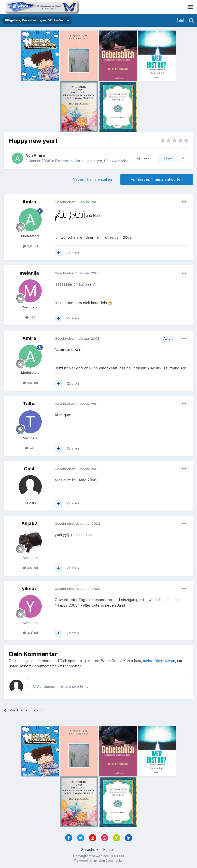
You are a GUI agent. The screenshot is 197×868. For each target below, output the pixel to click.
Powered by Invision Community (99, 860)
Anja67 (29, 523)
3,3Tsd (30, 633)
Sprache (90, 850)
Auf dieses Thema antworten (157, 179)
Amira (39, 155)
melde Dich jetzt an (159, 661)
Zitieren (73, 253)
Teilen (144, 158)
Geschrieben (77, 202)
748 (30, 448)
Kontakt (110, 850)
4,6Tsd (30, 246)
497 (30, 317)
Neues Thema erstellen (92, 179)
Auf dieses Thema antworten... (60, 686)
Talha (29, 404)
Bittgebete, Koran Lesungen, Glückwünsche (92, 161)
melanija (29, 273)
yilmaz (29, 588)
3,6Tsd (30, 568)
